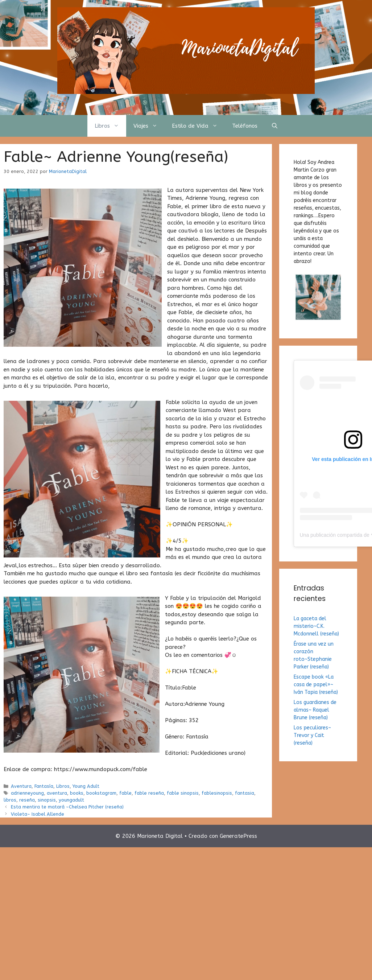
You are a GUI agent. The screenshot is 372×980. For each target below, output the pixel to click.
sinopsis (47, 800)
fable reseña (149, 793)
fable (125, 793)
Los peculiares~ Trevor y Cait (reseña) (312, 735)
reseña (27, 800)
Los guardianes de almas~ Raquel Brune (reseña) (315, 710)
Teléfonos (245, 126)
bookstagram (101, 793)
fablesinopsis (217, 793)
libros (10, 800)
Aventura (21, 786)
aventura (57, 793)
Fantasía (44, 786)
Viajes (149, 126)
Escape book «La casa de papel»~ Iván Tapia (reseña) (316, 685)
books (77, 793)
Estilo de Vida (198, 126)
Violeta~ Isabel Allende (38, 814)
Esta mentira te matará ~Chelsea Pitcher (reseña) (67, 807)
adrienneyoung (27, 793)
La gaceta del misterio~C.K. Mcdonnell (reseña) (316, 626)
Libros (110, 126)
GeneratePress (238, 836)
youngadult (71, 800)
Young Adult (86, 786)
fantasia (245, 793)
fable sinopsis (183, 793)
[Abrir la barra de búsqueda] (275, 126)
